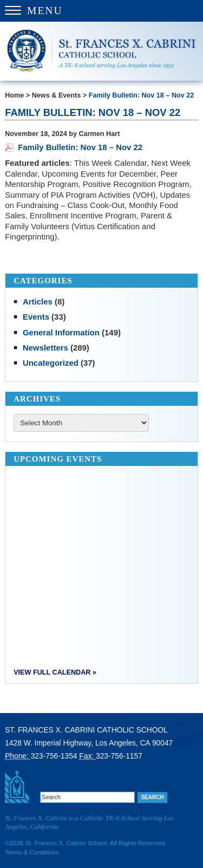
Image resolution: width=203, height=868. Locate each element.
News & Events (57, 95)
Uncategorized (51, 363)
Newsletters (45, 348)
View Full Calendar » (55, 672)
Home (14, 95)
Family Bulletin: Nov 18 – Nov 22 (142, 95)
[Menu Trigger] (101, 11)
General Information (61, 332)
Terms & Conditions (32, 852)
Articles (38, 302)
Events (36, 317)
